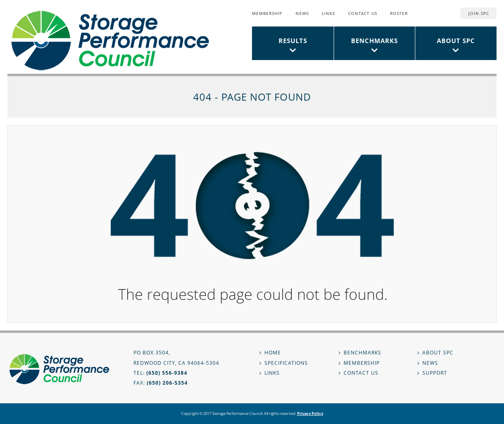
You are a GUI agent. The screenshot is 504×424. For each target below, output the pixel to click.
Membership (267, 13)
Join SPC (479, 13)
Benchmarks (374, 41)
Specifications (286, 363)
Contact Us (363, 13)
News (302, 13)
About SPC (456, 41)
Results (293, 41)
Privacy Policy (310, 413)
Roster (399, 13)
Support (435, 373)
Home (273, 353)
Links (328, 13)
